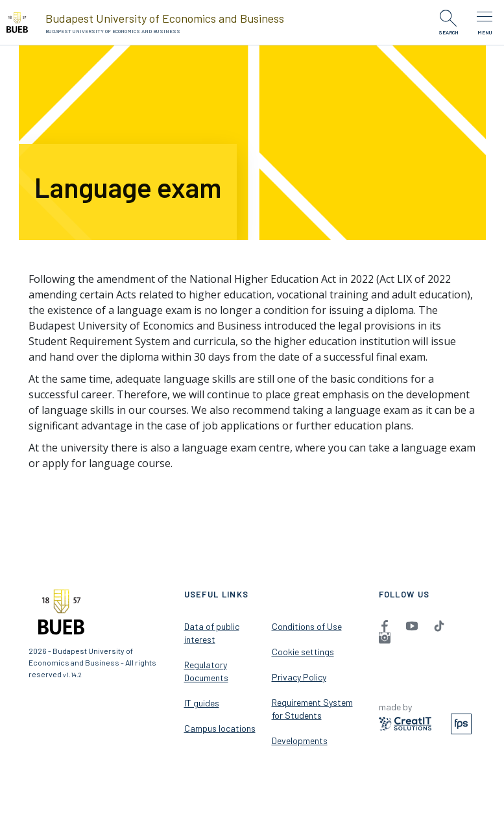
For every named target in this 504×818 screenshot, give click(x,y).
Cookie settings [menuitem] (303, 652)
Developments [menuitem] (300, 740)
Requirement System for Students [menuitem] (312, 709)
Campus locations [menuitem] (220, 728)
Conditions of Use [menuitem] (307, 626)
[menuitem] (385, 625)
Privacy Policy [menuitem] (299, 677)
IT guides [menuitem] (202, 703)
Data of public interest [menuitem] (212, 633)
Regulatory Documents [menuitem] (206, 671)
